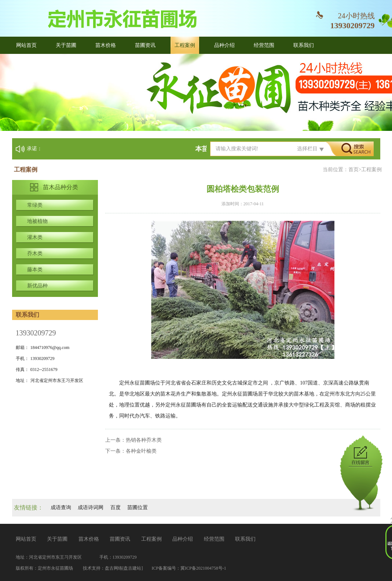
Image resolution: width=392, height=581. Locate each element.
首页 (353, 170)
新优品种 (37, 286)
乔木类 (35, 253)
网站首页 (26, 45)
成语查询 (61, 508)
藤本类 (35, 270)
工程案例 (185, 45)
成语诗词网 (91, 508)
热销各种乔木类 (144, 440)
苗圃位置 (138, 508)
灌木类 (35, 237)
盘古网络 (114, 568)
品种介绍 (224, 45)
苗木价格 (106, 45)
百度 (116, 508)
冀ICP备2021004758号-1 (203, 568)
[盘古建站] (133, 568)
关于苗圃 (66, 45)
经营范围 (264, 45)
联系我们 (304, 45)
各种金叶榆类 (141, 451)
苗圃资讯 (145, 45)
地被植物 (37, 221)
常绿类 (35, 205)
